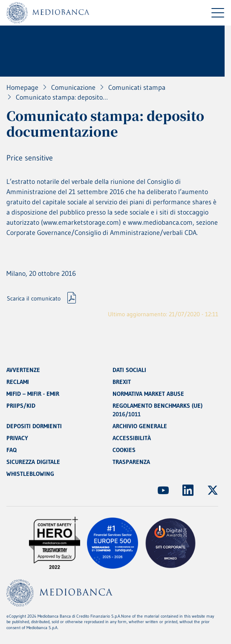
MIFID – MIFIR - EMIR (33, 394)
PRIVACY (17, 438)
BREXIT (122, 382)
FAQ (12, 450)
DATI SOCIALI (129, 370)
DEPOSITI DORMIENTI (34, 426)
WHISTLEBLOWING (30, 474)
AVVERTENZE (23, 370)
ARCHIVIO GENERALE (140, 426)
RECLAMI (18, 382)
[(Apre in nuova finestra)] (163, 490)
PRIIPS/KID (21, 406)
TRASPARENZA (131, 462)
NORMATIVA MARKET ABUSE (148, 394)
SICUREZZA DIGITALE (33, 462)
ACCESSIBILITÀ (132, 438)
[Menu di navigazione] (218, 13)
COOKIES (124, 450)
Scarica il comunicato (34, 298)
